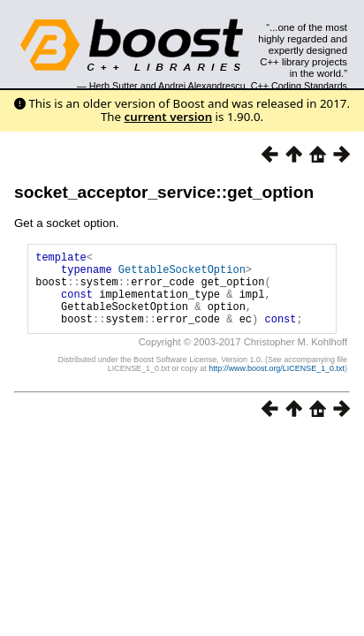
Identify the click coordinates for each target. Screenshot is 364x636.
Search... (307, 27)
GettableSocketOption (182, 274)
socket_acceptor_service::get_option (164, 192)
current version (169, 117)
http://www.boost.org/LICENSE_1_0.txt (277, 384)
